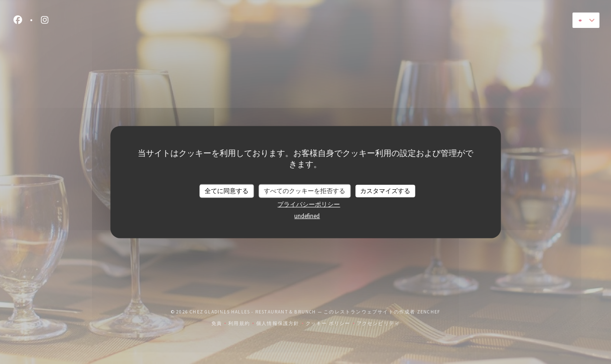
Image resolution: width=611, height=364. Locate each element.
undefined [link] (307, 215)
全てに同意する (227, 191)
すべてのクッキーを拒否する (305, 191)
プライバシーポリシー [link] (309, 204)
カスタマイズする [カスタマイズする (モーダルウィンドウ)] (385, 191)
